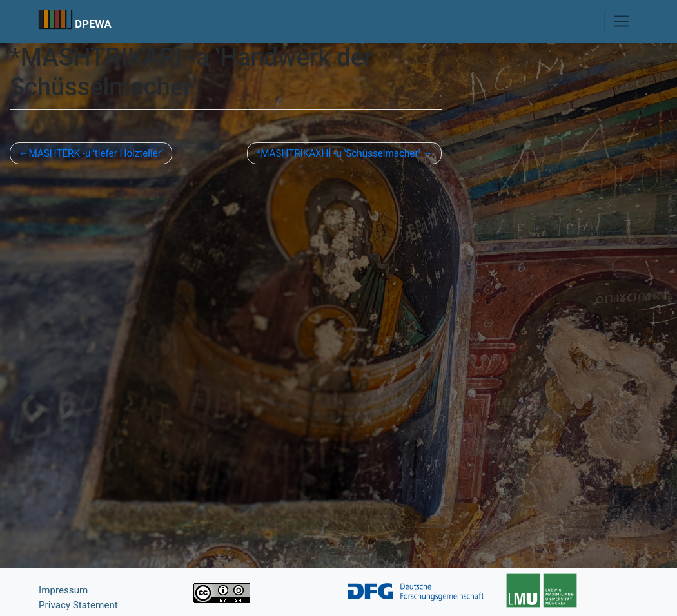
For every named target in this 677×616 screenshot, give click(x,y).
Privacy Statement (78, 605)
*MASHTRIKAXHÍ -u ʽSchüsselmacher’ (338, 153)
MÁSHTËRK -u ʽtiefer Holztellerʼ (96, 153)
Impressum (63, 590)
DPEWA (93, 24)
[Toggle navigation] (621, 22)
